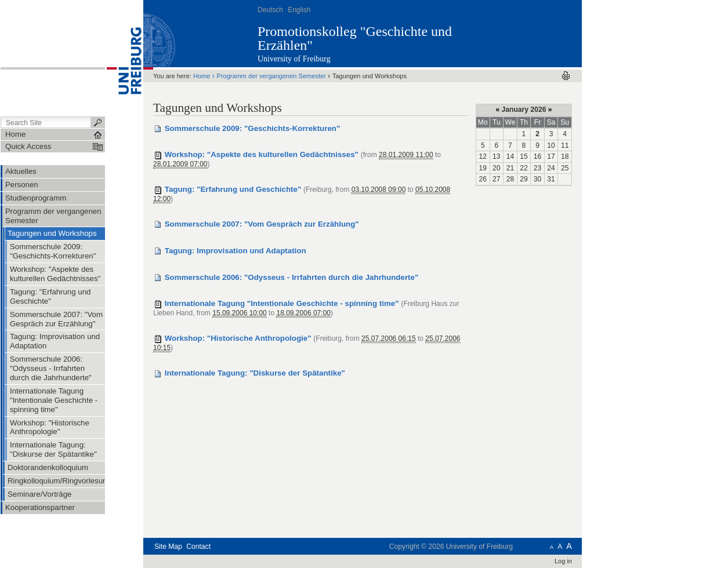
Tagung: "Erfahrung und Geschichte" (233, 189)
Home (202, 76)
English (299, 10)
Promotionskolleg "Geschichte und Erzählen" (355, 38)
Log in (563, 561)
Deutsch (270, 10)
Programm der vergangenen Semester (271, 76)
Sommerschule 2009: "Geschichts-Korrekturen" (253, 128)
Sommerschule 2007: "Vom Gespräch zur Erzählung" (262, 224)
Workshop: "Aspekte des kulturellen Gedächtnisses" (262, 154)
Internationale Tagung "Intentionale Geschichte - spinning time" (282, 303)
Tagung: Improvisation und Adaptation (236, 251)
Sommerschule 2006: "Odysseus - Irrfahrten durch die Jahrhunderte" (292, 277)
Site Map (168, 547)
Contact (198, 547)
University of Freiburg (294, 59)
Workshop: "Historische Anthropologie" (238, 338)
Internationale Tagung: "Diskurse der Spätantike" (255, 373)
